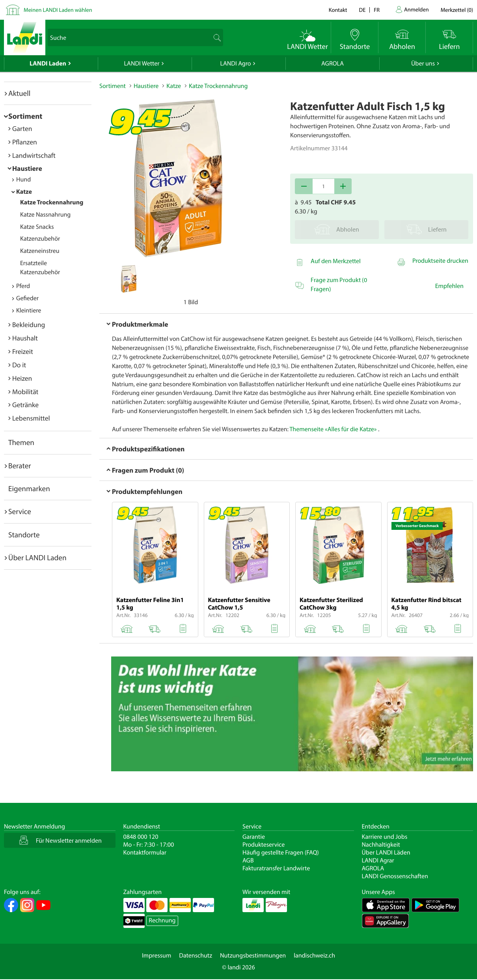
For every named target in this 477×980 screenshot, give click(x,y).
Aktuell (19, 93)
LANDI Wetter (142, 64)
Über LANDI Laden (37, 557)
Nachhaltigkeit (381, 845)
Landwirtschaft (34, 155)
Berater (20, 466)
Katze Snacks (37, 227)
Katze (24, 192)
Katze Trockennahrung (52, 202)
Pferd (23, 286)
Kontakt (338, 10)
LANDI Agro (235, 64)
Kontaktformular (145, 853)
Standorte (24, 535)
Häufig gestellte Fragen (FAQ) (281, 853)
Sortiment (25, 116)
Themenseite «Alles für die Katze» (333, 429)
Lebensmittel (31, 418)
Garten (22, 128)
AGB (248, 860)
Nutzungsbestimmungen (253, 956)
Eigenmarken (29, 488)
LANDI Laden (48, 64)
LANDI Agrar (378, 860)
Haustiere (27, 168)
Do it (19, 365)
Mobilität (25, 392)
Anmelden (416, 9)
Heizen (22, 378)
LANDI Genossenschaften (395, 876)
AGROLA (333, 64)
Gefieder (27, 298)
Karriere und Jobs (385, 837)
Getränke (25, 405)
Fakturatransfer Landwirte (276, 868)
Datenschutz (196, 956)
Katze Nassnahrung (45, 215)
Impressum (157, 956)
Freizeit (23, 351)
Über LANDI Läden (386, 853)
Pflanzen (25, 142)
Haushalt (25, 338)
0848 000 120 (141, 837)
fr (377, 10)
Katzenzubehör (40, 239)
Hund (23, 180)
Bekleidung (29, 324)
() (457, 10)
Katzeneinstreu (40, 251)
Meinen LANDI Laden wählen (58, 10)
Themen (21, 442)
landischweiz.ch (314, 956)
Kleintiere (29, 310)
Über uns (423, 64)
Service (20, 511)
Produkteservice (264, 845)
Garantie (254, 837)
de (362, 10)
